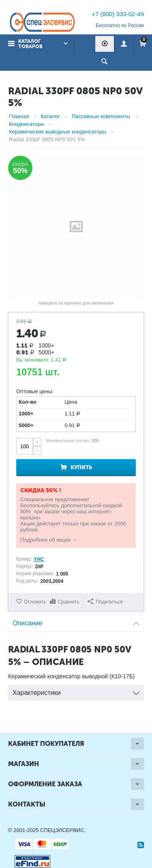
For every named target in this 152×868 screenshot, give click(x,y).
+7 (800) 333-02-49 (118, 14)
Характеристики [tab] (76, 691)
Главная (19, 116)
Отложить (35, 602)
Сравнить (68, 602)
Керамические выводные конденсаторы (58, 132)
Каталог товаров (30, 44)
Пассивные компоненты (101, 116)
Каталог (50, 116)
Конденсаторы (27, 124)
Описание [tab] (76, 621)
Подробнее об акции (45, 540)
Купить (81, 467)
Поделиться (105, 602)
